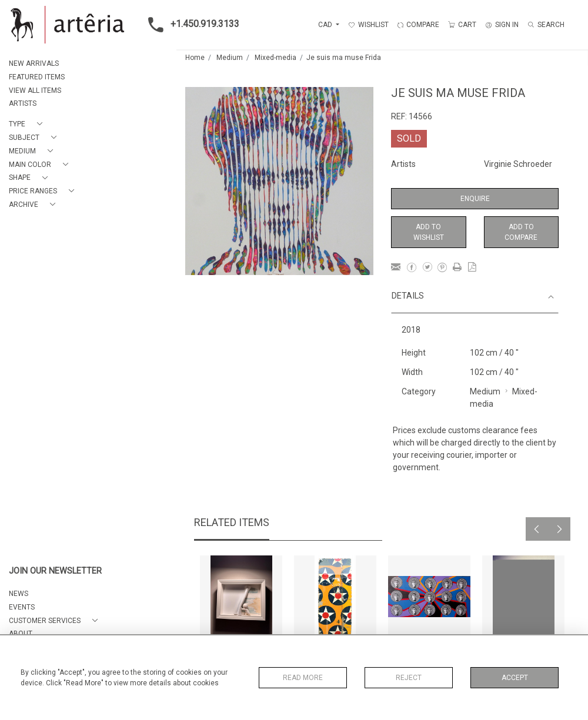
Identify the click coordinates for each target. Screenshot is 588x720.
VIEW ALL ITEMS (35, 91)
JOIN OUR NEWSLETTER (55, 571)
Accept (515, 678)
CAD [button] (326, 25)
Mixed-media (275, 58)
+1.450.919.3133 (190, 25)
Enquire (475, 199)
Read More (303, 678)
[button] (28, 124)
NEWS (19, 594)
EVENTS (22, 607)
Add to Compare (521, 232)
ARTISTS (23, 103)
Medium (230, 58)
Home (195, 58)
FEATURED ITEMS (37, 77)
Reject (409, 678)
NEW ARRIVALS (34, 63)
